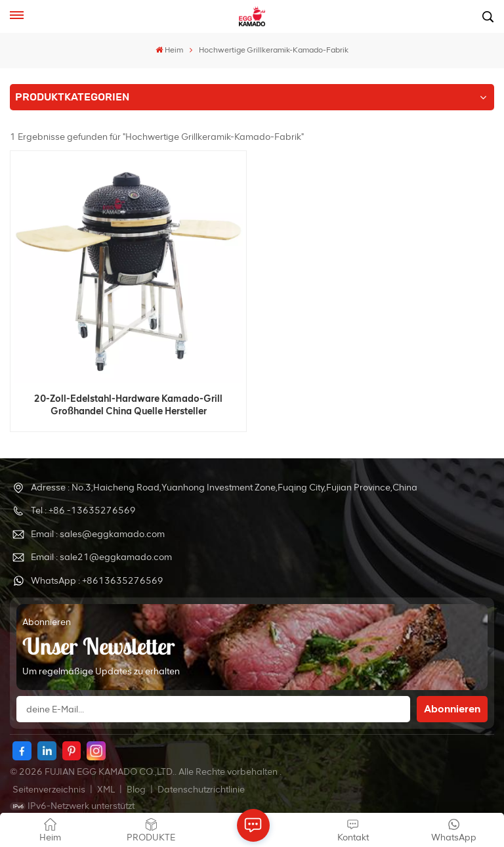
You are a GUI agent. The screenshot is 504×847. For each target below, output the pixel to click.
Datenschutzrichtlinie (201, 790)
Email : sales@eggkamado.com (98, 534)
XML (106, 790)
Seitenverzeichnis (50, 790)
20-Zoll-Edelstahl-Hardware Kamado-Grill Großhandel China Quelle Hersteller (128, 405)
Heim (169, 50)
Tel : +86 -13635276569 (83, 510)
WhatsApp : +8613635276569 (97, 581)
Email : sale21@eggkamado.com (101, 557)
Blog (137, 790)
